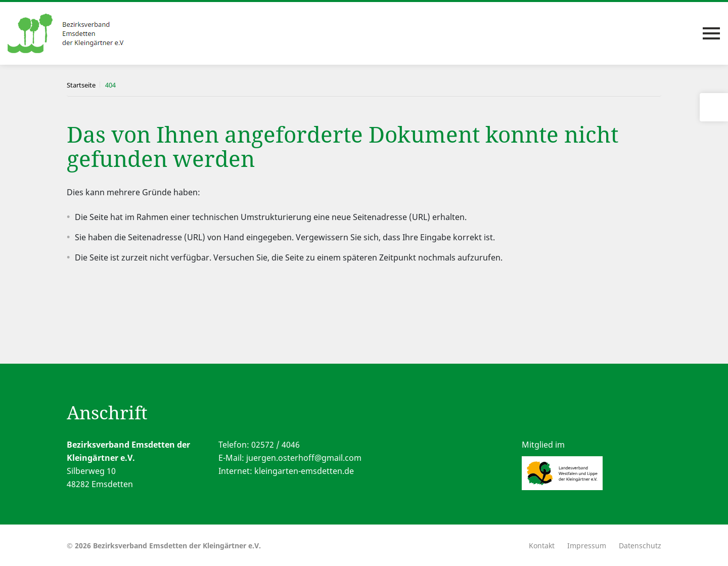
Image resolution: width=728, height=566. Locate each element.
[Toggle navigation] (711, 33)
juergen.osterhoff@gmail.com (304, 458)
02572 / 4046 (276, 445)
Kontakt (542, 546)
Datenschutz (640, 546)
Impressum (587, 546)
